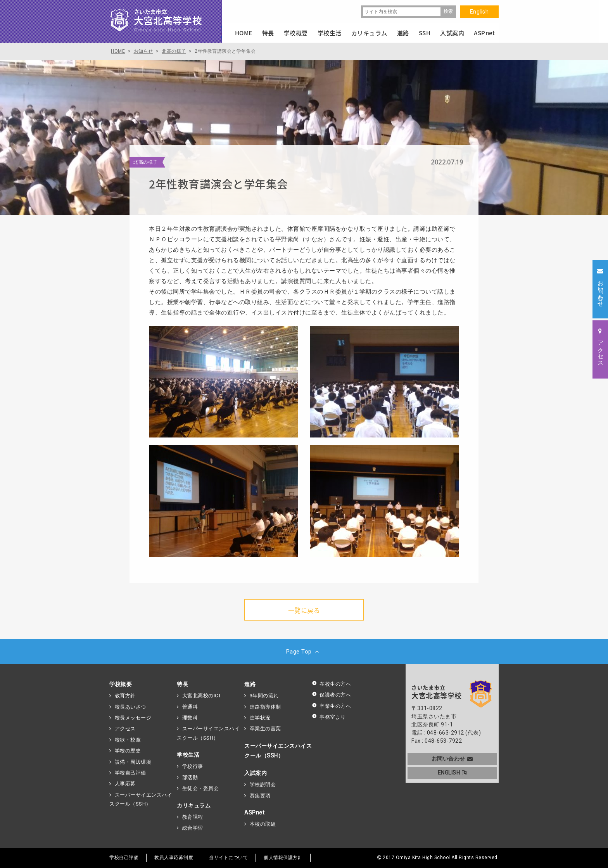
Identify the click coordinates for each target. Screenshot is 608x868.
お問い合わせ (452, 759)
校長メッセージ (133, 718)
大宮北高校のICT (202, 696)
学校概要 (121, 684)
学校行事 (193, 766)
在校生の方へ (331, 684)
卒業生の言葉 (265, 729)
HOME (244, 33)
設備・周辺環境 (133, 762)
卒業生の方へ (331, 706)
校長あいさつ (130, 707)
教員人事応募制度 (174, 858)
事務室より (329, 717)
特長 (182, 684)
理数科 (190, 718)
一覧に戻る (304, 610)
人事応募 (125, 784)
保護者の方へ (331, 695)
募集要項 (260, 796)
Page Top (304, 652)
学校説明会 (263, 784)
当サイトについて (228, 858)
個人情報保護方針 (283, 858)
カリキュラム (194, 806)
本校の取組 (263, 824)
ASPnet (254, 813)
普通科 (190, 707)
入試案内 (256, 773)
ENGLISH (452, 773)
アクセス (125, 729)
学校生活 (188, 755)
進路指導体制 (265, 707)
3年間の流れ (264, 696)
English (479, 12)
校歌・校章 (128, 740)
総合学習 (193, 828)
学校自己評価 (130, 773)
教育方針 (125, 696)
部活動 (190, 777)
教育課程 (193, 817)
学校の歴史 (128, 751)
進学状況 (260, 718)
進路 (250, 684)
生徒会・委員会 (201, 788)
